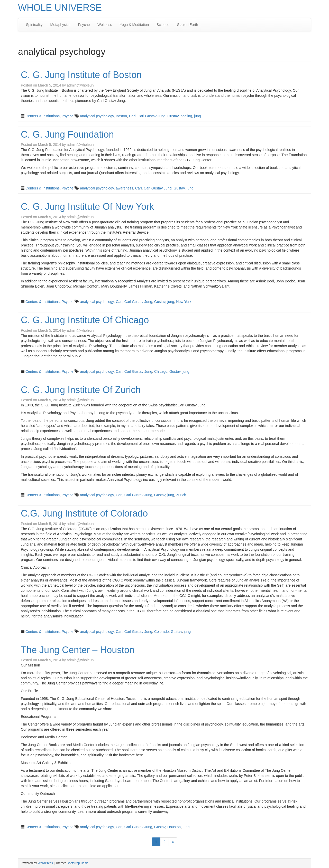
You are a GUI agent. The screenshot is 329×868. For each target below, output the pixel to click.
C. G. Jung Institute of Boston (81, 75)
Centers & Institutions (43, 116)
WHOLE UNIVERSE (60, 8)
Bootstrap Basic (77, 863)
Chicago (161, 371)
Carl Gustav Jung (151, 116)
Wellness (105, 25)
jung (197, 116)
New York (184, 302)
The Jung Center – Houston (78, 650)
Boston (121, 116)
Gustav (173, 116)
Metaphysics (60, 25)
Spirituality (34, 25)
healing (186, 116)
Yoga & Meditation (134, 25)
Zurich (181, 495)
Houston (174, 827)
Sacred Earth (188, 25)
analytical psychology (97, 116)
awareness (124, 188)
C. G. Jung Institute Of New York (87, 207)
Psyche (84, 25)
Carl (132, 116)
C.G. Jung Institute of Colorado (84, 513)
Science (163, 25)
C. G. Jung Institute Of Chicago (85, 320)
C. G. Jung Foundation (67, 134)
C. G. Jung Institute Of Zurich (81, 390)
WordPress (45, 863)
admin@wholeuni (81, 85)
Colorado (162, 632)
